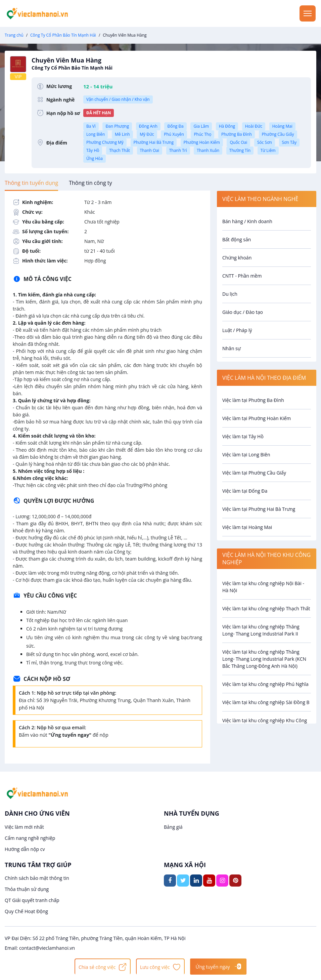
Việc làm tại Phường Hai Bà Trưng (259, 509)
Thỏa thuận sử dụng (27, 889)
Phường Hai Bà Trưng (154, 142)
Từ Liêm (268, 150)
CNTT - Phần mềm (242, 276)
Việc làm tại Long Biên (246, 455)
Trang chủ (14, 35)
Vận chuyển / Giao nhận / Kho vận (118, 99)
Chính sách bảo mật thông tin (37, 878)
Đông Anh (148, 126)
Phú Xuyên (174, 134)
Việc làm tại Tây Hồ (243, 436)
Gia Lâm (201, 126)
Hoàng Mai (282, 126)
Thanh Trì (178, 150)
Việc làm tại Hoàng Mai (247, 527)
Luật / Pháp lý (237, 330)
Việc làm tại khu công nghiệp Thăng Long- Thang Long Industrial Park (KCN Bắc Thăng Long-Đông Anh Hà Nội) (264, 659)
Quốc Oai (238, 142)
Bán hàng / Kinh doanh (247, 221)
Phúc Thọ (202, 134)
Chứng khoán (237, 258)
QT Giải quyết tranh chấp (32, 900)
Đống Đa (175, 126)
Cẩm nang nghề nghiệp (30, 838)
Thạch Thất (120, 150)
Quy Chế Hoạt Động (26, 911)
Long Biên (96, 134)
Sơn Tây (289, 142)
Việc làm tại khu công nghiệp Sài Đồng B (266, 702)
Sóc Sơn (265, 142)
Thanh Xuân (208, 150)
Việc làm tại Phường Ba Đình (253, 400)
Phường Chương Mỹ (105, 142)
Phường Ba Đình (237, 134)
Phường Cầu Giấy (278, 134)
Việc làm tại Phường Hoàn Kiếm (257, 418)
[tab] (31, 183)
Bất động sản (237, 239)
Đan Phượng (117, 126)
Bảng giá (173, 827)
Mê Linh (122, 134)
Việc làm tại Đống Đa (245, 491)
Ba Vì (91, 126)
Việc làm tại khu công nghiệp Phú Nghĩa (265, 684)
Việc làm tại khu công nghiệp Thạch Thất (266, 608)
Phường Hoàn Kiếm (202, 142)
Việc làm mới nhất (24, 827)
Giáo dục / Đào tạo (243, 312)
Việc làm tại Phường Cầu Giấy (254, 473)
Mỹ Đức (147, 134)
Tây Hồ (93, 150)
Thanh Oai (150, 150)
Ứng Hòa (95, 158)
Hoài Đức (254, 126)
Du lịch (230, 294)
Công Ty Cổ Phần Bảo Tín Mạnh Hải (63, 35)
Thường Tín (240, 150)
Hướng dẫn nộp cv (25, 849)
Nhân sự (232, 348)
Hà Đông (227, 126)
